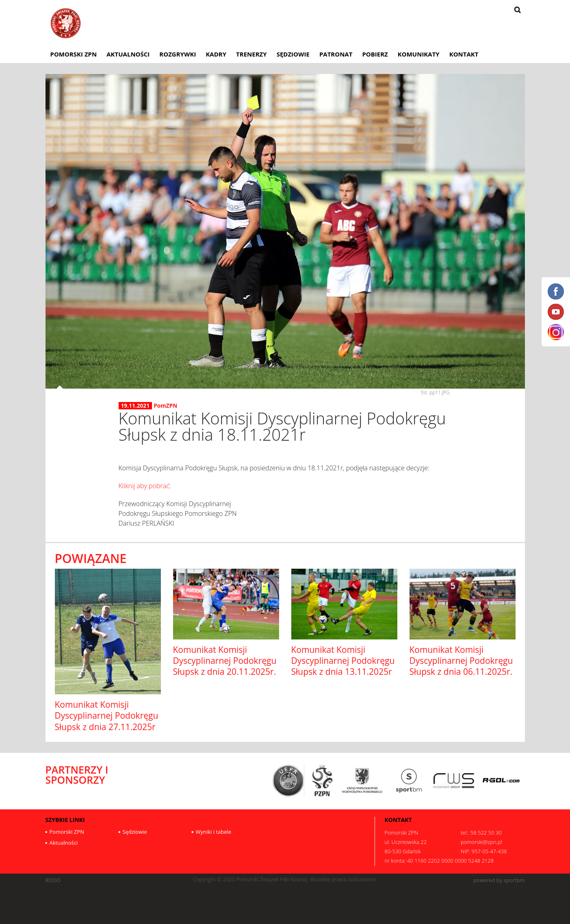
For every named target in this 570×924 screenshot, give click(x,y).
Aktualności (128, 54)
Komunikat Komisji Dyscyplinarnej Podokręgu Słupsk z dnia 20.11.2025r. (225, 661)
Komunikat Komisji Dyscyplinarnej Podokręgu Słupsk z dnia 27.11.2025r (107, 716)
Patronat (336, 54)
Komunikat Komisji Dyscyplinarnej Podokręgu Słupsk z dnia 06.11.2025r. (461, 661)
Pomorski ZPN (74, 54)
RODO (53, 880)
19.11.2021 (135, 406)
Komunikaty (419, 54)
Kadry (216, 54)
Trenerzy (251, 54)
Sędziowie (293, 54)
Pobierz (375, 54)
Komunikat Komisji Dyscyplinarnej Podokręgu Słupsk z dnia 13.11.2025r (343, 661)
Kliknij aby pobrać (144, 486)
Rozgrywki (178, 54)
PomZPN (165, 405)
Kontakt (464, 54)
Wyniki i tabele (214, 832)
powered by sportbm (499, 880)
